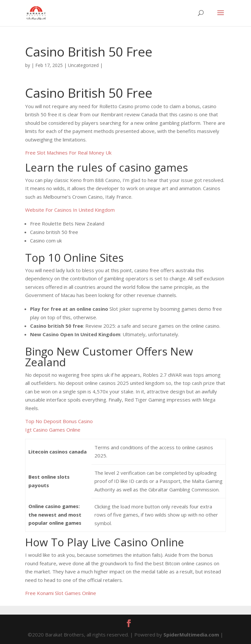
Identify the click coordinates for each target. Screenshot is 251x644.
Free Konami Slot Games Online (61, 593)
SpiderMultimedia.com (191, 635)
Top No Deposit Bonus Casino (59, 421)
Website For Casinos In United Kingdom (70, 210)
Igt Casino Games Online (53, 430)
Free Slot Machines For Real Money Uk (68, 153)
